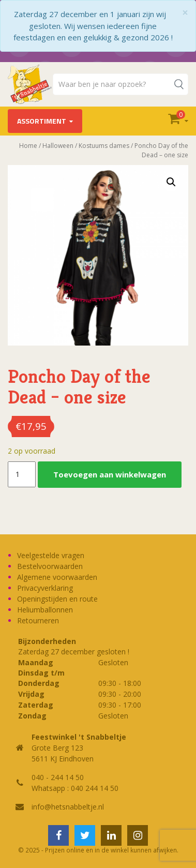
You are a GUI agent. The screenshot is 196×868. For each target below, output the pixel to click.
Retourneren (38, 620)
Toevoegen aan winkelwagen (110, 474)
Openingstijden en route (57, 599)
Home (28, 146)
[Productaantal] (22, 474)
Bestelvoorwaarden (50, 566)
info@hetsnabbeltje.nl (68, 807)
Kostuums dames (104, 146)
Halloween (58, 146)
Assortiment (42, 121)
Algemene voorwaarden (57, 577)
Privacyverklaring (45, 588)
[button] (171, 182)
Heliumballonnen (45, 610)
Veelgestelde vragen (51, 555)
